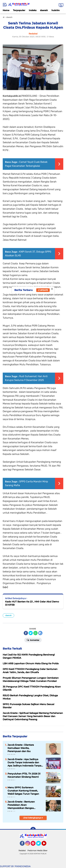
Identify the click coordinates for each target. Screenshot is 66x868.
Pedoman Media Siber (37, 850)
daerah (44, 10)
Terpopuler (19, 10)
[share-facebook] (26, 633)
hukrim (56, 10)
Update (43, 290)
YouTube (46, 845)
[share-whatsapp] (35, 633)
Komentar (33, 640)
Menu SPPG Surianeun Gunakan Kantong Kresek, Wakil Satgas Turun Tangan (23, 791)
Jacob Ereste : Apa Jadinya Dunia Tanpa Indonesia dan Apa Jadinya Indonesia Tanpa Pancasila (24, 762)
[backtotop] (33, 830)
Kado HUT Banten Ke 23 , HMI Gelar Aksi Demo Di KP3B (32, 603)
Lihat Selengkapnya (33, 818)
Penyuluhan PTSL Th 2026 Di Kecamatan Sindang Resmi (24, 775)
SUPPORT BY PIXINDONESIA (15, 866)
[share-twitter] (31, 633)
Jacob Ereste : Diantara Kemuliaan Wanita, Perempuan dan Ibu (21, 748)
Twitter (40, 845)
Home (6, 10)
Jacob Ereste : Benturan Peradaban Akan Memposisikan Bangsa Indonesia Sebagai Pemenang (25, 805)
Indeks (33, 10)
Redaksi (22, 850)
